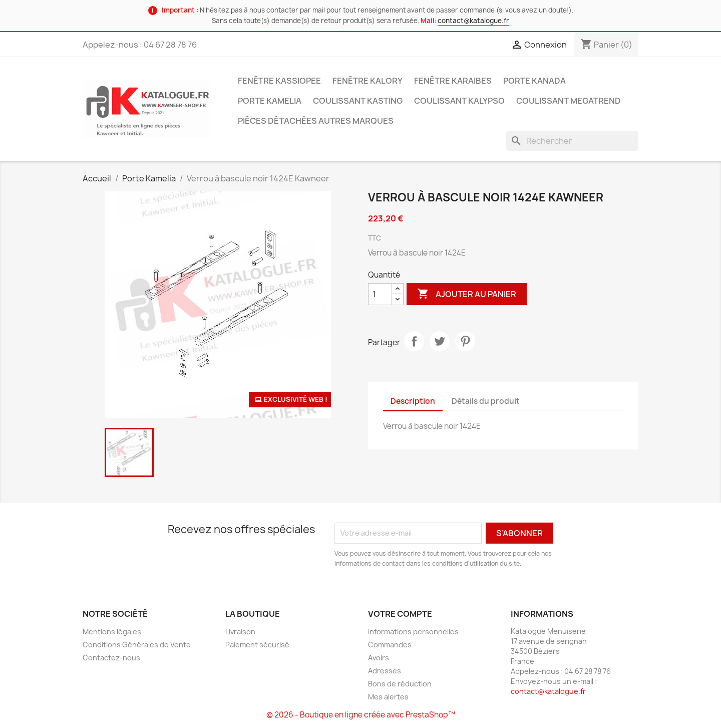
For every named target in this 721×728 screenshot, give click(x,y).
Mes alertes (388, 697)
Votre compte (400, 614)
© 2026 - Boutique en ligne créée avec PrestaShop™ (361, 715)
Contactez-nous (111, 658)
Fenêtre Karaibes (453, 81)
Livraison (240, 632)
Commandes (390, 645)
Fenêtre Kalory (368, 81)
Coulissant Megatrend (569, 101)
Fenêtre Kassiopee (279, 81)
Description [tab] (413, 401)
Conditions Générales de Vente (137, 645)
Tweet (440, 341)
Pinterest (465, 341)
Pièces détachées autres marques (316, 121)
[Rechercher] (572, 141)
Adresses (385, 671)
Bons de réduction (400, 684)
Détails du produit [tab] (486, 401)
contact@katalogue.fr (473, 21)
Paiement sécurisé (257, 645)
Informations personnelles (413, 632)
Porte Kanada (534, 81)
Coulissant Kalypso (459, 101)
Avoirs (379, 658)
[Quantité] (380, 294)
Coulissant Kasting (358, 101)
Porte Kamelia (270, 101)
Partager (414, 341)
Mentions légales (112, 632)
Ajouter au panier (467, 294)
